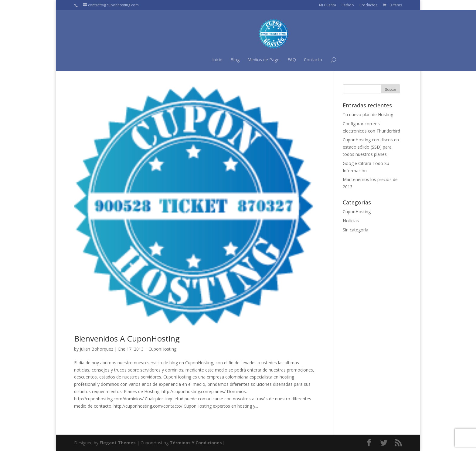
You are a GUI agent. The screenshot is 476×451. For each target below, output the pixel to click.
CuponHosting (162, 349)
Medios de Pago (228, 60)
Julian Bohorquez (97, 349)
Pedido (348, 5)
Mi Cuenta (328, 5)
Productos (368, 5)
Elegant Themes (118, 443)
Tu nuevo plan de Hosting (368, 114)
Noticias (351, 221)
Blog (199, 60)
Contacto (277, 60)
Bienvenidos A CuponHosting (127, 338)
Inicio (182, 60)
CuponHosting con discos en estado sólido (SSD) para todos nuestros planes (371, 147)
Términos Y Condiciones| (197, 443)
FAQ (256, 60)
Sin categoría (355, 230)
